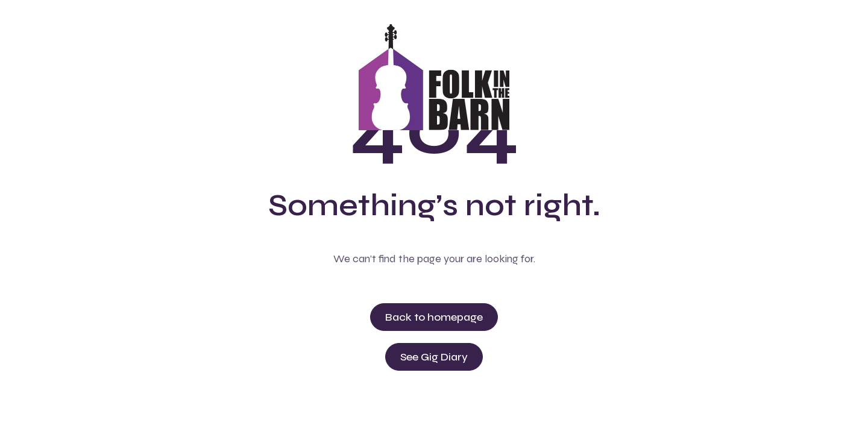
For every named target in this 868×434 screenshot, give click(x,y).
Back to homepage (434, 317)
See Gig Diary (434, 357)
